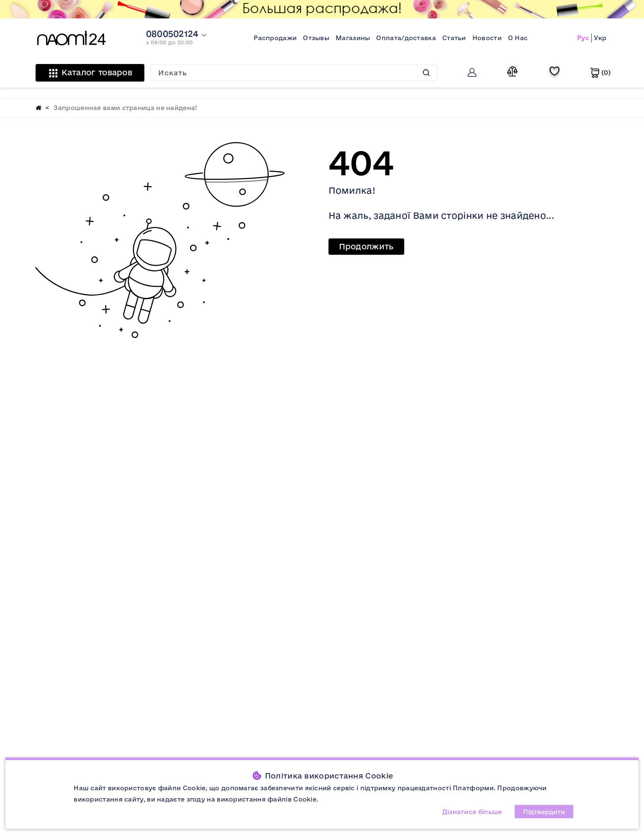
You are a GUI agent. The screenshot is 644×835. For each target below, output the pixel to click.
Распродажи (275, 38)
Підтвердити (544, 812)
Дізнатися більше (472, 812)
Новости (487, 38)
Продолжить (366, 246)
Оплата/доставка (406, 38)
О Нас (518, 38)
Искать (426, 73)
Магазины (353, 38)
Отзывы (316, 38)
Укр (600, 38)
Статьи (454, 38)
